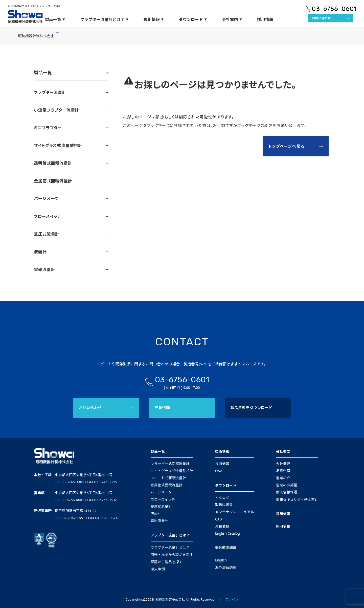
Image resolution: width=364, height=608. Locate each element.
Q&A (219, 471)
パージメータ (71, 199)
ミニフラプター (71, 128)
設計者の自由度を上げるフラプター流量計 (35, 6)
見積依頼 (162, 408)
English (221, 560)
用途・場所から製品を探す (172, 555)
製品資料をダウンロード (251, 408)
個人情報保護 (287, 492)
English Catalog (227, 533)
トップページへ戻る (287, 146)
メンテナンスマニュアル (235, 512)
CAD (219, 519)
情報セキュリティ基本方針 (297, 499)
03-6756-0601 (334, 9)
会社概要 (283, 451)
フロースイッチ (71, 216)
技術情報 (154, 19)
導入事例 (158, 569)
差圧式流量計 (71, 234)
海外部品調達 (226, 548)
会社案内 (232, 19)
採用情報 (265, 19)
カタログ (222, 498)
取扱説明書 (224, 505)
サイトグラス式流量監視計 (71, 145)
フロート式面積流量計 (168, 478)
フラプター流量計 (71, 92)
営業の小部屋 (287, 485)
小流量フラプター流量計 (71, 110)
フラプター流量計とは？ (104, 19)
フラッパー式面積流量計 (170, 464)
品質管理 (283, 471)
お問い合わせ (321, 18)
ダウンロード (193, 19)
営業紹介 (283, 478)
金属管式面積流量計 (71, 181)
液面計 (71, 252)
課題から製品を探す (167, 562)
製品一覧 (55, 19)
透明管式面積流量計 (71, 163)
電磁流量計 (71, 269)
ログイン (232, 599)
